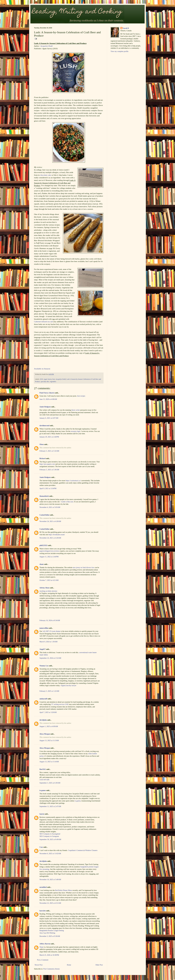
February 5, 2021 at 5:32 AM (49, 451)
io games (43, 790)
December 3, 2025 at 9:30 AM (50, 936)
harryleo (43, 911)
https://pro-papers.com (47, 464)
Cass (41, 847)
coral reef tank (44, 780)
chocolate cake (46, 175)
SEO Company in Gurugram (49, 836)
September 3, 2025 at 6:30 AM (50, 783)
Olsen (42, 444)
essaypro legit (75, 431)
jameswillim (44, 628)
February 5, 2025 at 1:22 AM (49, 691)
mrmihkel (43, 887)
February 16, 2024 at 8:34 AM (50, 620)
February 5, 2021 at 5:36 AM (49, 470)
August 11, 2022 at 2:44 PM (49, 557)
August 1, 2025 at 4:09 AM (49, 726)
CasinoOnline (44, 515)
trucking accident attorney (48, 591)
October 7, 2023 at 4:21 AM (49, 580)
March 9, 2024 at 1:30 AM (48, 642)
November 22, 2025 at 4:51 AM (50, 903)
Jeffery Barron (45, 944)
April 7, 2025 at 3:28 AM (48, 712)
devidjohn (43, 720)
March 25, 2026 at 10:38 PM (49, 955)
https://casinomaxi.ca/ (73, 481)
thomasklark (44, 496)
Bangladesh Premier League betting (52, 931)
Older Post (99, 965)
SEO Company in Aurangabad (50, 834)
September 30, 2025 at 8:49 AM (50, 839)
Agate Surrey (48, 379)
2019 (41, 379)
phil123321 (43, 545)
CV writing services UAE (60, 704)
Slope (41, 947)
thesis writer (76, 410)
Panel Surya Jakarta (47, 393)
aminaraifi (43, 699)
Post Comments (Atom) (51, 969)
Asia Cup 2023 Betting (47, 933)
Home (69, 965)
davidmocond (44, 426)
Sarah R (126, 28)
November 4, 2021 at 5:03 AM (50, 507)
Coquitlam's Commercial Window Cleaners (83, 850)
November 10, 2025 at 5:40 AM (50, 880)
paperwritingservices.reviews (49, 551)
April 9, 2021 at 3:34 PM (48, 488)
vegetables (53, 382)
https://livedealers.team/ (57, 535)
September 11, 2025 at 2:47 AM (50, 806)
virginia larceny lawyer (68, 686)
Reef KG (43, 769)
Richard (42, 458)
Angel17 (42, 649)
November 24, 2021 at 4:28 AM (50, 521)
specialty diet (45, 382)
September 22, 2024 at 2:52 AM (50, 658)
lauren (42, 814)
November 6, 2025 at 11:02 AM (50, 854)
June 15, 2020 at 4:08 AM (48, 399)
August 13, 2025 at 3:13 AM (49, 741)
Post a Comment (43, 960)
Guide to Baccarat (67, 502)
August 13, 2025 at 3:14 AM (49, 762)
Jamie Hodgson (45, 407)
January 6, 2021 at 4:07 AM (49, 418)
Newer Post (39, 965)
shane (42, 564)
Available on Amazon (42, 369)
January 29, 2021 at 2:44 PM (49, 437)
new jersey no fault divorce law (83, 568)
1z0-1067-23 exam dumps (51, 631)
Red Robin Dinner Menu (64, 890)
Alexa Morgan (45, 734)
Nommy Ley (44, 666)
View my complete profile (120, 51)
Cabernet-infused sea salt (43, 322)
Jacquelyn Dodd (46, 46)
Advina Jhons (44, 588)
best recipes (81, 396)
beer (54, 379)
